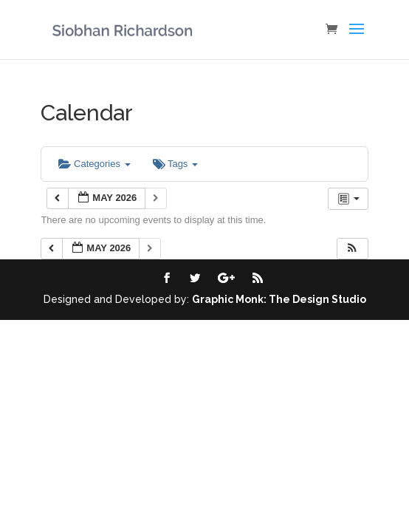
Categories (94, 164)
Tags (175, 164)
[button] (352, 249)
